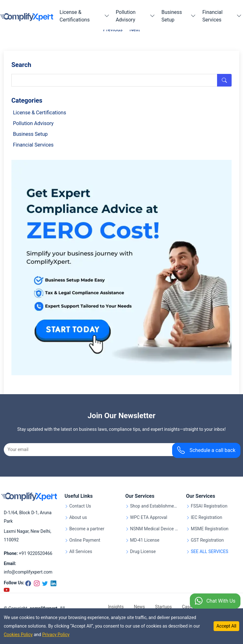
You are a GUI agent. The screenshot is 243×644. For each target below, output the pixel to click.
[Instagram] (36, 583)
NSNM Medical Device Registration (154, 529)
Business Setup (30, 134)
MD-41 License (145, 540)
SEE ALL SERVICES (209, 552)
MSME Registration (210, 529)
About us (78, 518)
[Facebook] (29, 583)
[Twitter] (45, 583)
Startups (163, 607)
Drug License (143, 552)
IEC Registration (206, 518)
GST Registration (207, 540)
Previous (113, 30)
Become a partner (87, 529)
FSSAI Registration (209, 506)
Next (135, 30)
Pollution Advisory (33, 123)
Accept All (226, 626)
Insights (116, 607)
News (139, 607)
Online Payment (85, 540)
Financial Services (33, 145)
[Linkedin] (53, 583)
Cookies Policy (18, 635)
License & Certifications (40, 113)
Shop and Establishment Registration (154, 506)
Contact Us (80, 506)
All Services (81, 552)
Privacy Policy (56, 635)
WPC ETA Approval (149, 518)
